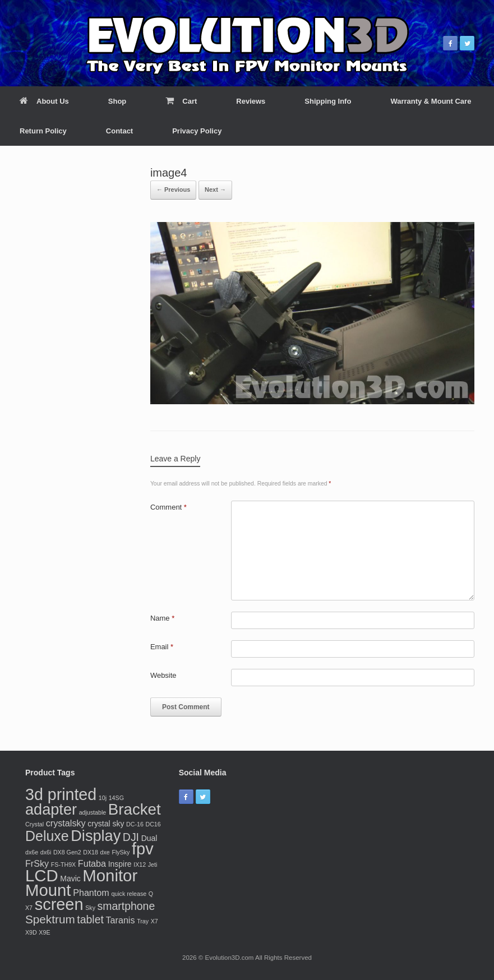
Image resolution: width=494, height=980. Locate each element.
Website (163, 675)
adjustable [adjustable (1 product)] (93, 812)
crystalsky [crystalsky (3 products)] (66, 823)
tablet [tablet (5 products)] (90, 919)
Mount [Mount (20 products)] (48, 890)
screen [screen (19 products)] (59, 904)
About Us (44, 101)
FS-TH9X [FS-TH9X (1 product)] (63, 865)
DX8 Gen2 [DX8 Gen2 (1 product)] (67, 852)
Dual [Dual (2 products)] (149, 838)
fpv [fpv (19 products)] (143, 849)
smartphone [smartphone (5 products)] (126, 906)
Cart (181, 101)
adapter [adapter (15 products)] (51, 809)
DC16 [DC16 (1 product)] (153, 824)
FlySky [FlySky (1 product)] (121, 852)
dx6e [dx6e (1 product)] (32, 852)
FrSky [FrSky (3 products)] (37, 863)
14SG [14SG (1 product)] (116, 798)
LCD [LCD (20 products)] (42, 875)
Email (162, 647)
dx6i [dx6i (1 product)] (46, 852)
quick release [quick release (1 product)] (129, 894)
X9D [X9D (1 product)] (31, 932)
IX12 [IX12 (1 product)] (140, 865)
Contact (119, 131)
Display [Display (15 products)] (96, 836)
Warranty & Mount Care (431, 101)
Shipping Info (328, 101)
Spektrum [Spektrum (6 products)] (50, 919)
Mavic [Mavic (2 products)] (70, 879)
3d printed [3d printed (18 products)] (61, 794)
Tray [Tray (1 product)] (143, 921)
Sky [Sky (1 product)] (90, 908)
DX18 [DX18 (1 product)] (91, 852)
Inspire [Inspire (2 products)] (120, 864)
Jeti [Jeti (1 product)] (153, 865)
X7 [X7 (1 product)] (154, 921)
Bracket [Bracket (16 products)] (135, 809)
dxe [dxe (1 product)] (105, 852)
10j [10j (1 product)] (103, 798)
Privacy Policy (197, 131)
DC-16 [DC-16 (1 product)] (135, 824)
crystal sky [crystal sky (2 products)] (106, 824)
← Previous (174, 189)
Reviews (251, 101)
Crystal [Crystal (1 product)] (34, 824)
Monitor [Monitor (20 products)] (110, 875)
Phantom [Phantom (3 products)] (91, 893)
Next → (215, 189)
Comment (168, 507)
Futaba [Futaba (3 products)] (92, 863)
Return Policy (43, 131)
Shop (117, 101)
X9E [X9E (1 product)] (44, 932)
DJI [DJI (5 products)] (131, 837)
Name (162, 618)
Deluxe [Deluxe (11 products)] (47, 836)
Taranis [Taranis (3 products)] (120, 920)
